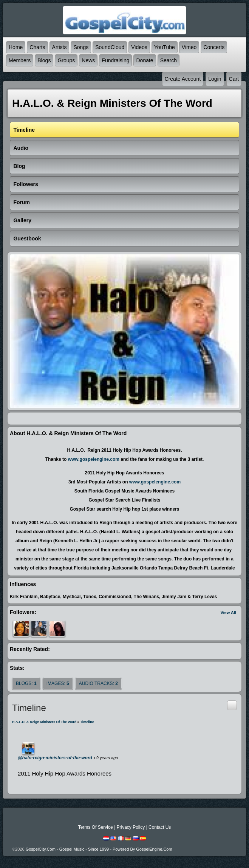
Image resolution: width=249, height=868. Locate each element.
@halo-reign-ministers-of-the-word (55, 758)
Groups (66, 60)
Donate (145, 60)
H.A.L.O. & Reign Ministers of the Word (44, 722)
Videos (139, 47)
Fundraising (115, 60)
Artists (60, 47)
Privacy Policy (131, 827)
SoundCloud (110, 47)
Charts (37, 47)
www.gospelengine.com (94, 459)
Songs (81, 47)
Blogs (44, 60)
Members (20, 60)
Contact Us (160, 827)
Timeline (87, 722)
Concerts (214, 47)
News (88, 60)
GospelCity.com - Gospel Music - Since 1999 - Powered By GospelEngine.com (99, 849)
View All (228, 613)
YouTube (165, 47)
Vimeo (189, 47)
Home (16, 47)
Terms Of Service (96, 827)
